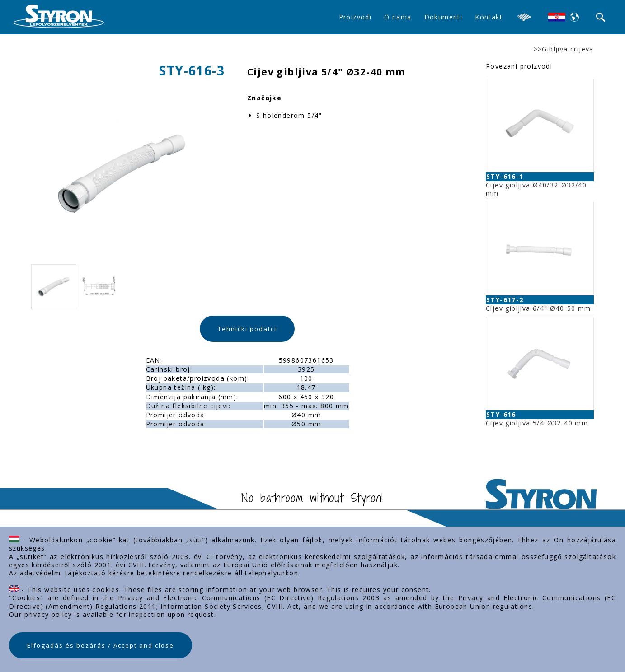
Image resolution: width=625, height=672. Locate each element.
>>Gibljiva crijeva (564, 49)
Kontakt (489, 17)
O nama (398, 17)
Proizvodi (355, 17)
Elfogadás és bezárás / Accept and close (101, 645)
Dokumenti (444, 17)
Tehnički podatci (247, 329)
